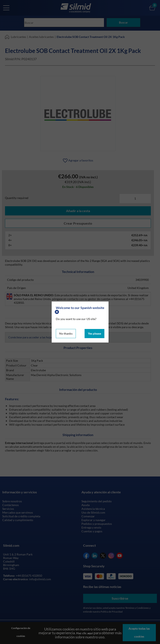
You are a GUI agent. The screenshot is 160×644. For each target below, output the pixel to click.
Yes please (94, 333)
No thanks (66, 333)
